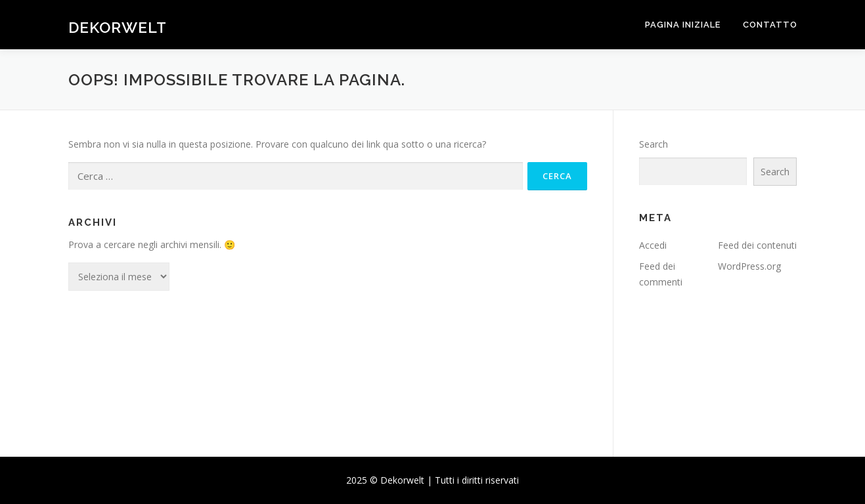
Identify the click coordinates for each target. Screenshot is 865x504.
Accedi (653, 245)
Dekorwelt (118, 27)
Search (654, 144)
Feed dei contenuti (757, 245)
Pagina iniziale (683, 25)
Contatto (770, 25)
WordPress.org (749, 266)
